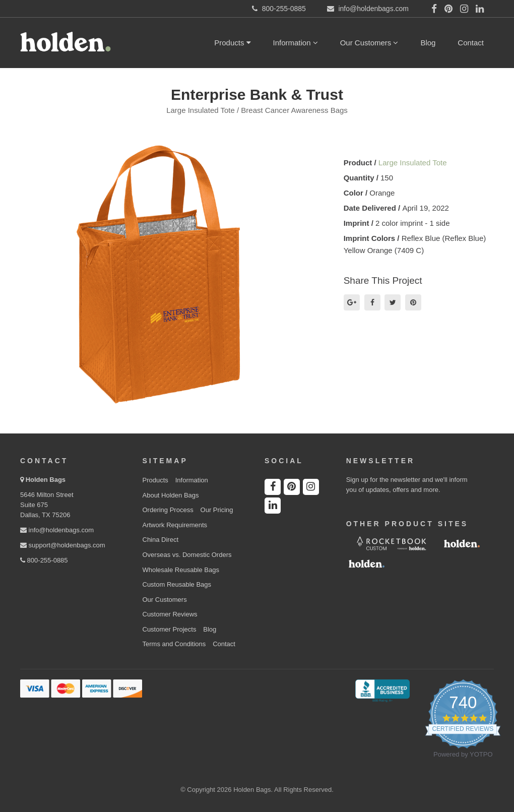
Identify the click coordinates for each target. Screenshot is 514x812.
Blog (428, 43)
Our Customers (369, 43)
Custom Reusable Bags (177, 584)
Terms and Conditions (174, 644)
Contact (471, 43)
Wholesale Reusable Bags (181, 570)
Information (296, 43)
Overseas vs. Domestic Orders (187, 555)
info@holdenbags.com (57, 530)
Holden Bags (46, 480)
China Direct (161, 540)
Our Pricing (217, 510)
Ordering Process (168, 510)
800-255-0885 (44, 560)
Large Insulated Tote (413, 163)
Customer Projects (170, 629)
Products (232, 43)
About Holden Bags (171, 495)
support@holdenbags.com (63, 545)
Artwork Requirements (175, 525)
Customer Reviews (170, 614)
